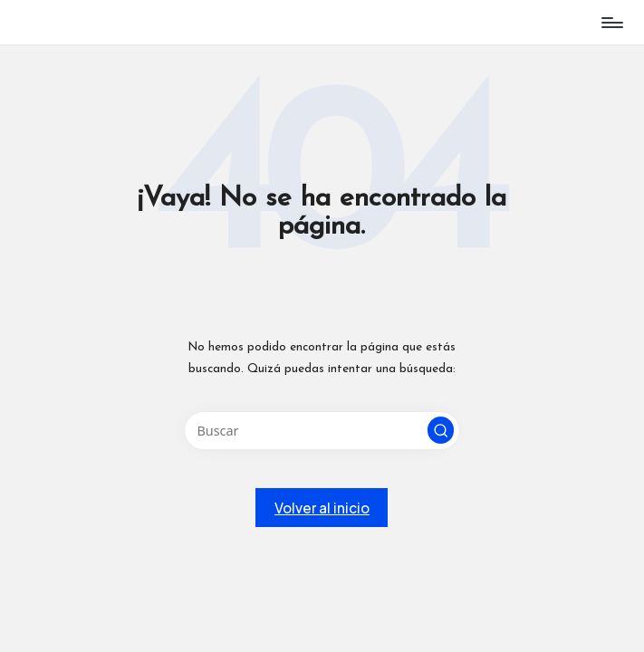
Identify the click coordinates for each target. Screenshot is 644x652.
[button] (441, 430)
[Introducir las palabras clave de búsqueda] (322, 431)
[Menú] (611, 23)
